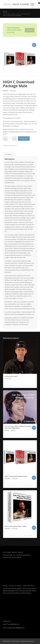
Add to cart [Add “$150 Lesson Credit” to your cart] (12, 386)
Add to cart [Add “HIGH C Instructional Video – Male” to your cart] (12, 536)
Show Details (27, 386)
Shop (5, 12)
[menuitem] (27, 4)
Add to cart (24, 138)
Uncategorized (13, 145)
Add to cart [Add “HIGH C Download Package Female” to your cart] (12, 486)
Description (9, 154)
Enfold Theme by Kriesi (27, 641)
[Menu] (31, 4)
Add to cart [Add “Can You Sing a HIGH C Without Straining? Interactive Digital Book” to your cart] (12, 436)
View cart (30, 30)
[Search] (27, 4)
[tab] (8, 154)
